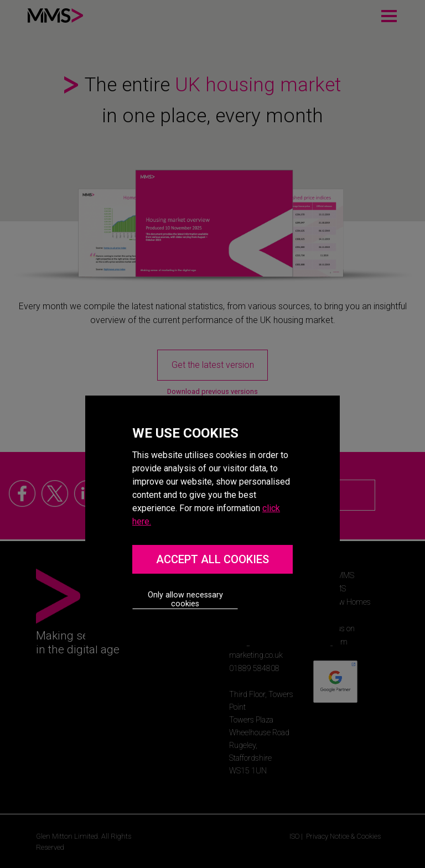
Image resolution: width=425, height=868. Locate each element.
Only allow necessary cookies (185, 599)
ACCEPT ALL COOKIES (212, 559)
